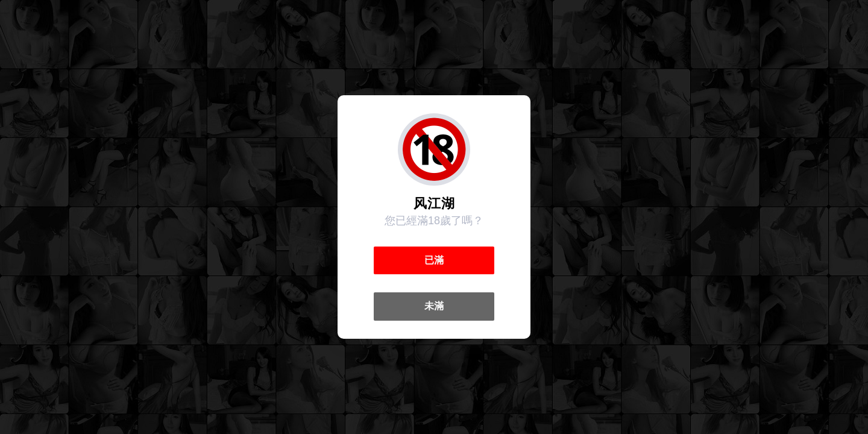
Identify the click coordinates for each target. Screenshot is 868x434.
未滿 (434, 306)
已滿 (434, 260)
